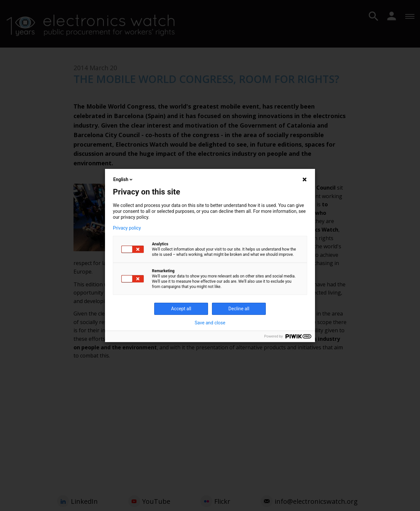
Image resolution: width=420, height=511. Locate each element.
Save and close (210, 323)
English (123, 179)
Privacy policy (127, 228)
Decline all (239, 309)
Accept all (181, 309)
